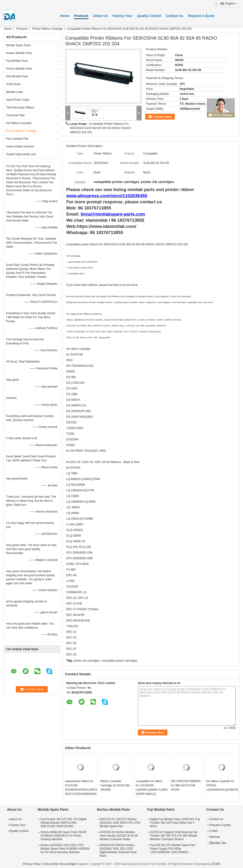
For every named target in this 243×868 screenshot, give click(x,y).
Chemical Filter (16, 115)
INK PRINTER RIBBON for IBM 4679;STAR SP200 (186, 785)
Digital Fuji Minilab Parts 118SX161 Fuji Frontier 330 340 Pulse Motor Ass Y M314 (175, 823)
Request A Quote (201, 16)
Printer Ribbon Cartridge (47, 29)
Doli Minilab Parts (17, 76)
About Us (100, 16)
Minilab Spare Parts (19, 45)
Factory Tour (122, 16)
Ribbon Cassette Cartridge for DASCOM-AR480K (115, 785)
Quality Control (149, 16)
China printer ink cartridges (60, 864)
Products (81, 16)
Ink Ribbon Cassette (19, 123)
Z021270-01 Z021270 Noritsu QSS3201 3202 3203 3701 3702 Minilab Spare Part (120, 823)
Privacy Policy (32, 864)
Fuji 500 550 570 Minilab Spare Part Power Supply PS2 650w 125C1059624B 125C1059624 (173, 849)
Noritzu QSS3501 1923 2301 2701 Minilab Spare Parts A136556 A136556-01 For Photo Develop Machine (65, 849)
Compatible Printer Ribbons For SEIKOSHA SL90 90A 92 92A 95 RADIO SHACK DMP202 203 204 (100, 128)
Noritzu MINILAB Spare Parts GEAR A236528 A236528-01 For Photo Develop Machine (63, 836)
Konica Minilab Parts (19, 69)
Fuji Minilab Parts (17, 61)
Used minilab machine (20, 146)
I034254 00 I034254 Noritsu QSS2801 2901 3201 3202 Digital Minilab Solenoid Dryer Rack (118, 850)
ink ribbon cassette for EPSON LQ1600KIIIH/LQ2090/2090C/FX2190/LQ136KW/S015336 (222, 785)
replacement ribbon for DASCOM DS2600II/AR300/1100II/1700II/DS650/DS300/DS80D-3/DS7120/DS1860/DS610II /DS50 (81, 790)
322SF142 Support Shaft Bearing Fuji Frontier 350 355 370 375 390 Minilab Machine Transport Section (173, 836)
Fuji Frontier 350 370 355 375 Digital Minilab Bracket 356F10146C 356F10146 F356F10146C (64, 823)
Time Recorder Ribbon (20, 108)
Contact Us (175, 16)
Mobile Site (218, 843)
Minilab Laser (15, 92)
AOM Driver (14, 84)
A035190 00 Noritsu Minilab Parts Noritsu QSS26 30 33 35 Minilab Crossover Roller (119, 836)
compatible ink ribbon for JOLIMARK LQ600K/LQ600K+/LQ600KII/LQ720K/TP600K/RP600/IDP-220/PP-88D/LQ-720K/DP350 (151, 790)
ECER (216, 864)
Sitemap (215, 837)
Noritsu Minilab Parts (19, 53)
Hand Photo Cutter (18, 100)
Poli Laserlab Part (17, 139)
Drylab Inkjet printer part (21, 154)
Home (65, 16)
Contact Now (162, 117)
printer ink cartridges (87, 661)
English (231, 4)
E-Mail (213, 831)
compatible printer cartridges (119, 661)
